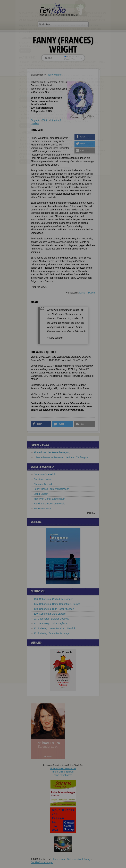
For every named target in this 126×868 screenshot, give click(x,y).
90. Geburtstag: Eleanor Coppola (51, 619)
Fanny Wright (54, 75)
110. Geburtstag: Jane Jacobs (50, 614)
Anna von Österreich (45, 474)
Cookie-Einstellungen (42, 862)
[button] (85, 137)
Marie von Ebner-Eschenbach (49, 499)
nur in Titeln (70, 59)
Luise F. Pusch (87, 293)
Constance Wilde (43, 479)
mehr (90, 513)
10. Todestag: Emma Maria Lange (52, 633)
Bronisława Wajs (43, 509)
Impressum (59, 859)
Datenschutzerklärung (79, 859)
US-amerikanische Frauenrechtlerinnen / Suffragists (61, 457)
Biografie (35, 120)
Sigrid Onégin (41, 494)
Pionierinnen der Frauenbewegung (52, 452)
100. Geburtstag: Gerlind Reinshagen (54, 599)
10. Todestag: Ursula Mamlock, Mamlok (55, 628)
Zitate (45, 120)
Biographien (37, 75)
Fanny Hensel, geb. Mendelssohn (52, 489)
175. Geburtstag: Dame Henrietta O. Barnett (57, 604)
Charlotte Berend (43, 484)
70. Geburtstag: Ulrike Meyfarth (50, 623)
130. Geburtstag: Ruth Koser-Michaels (54, 609)
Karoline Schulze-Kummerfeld (50, 504)
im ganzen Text (72, 56)
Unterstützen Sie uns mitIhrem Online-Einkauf (63, 772)
